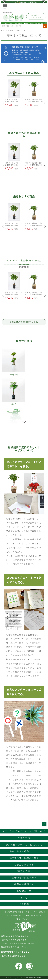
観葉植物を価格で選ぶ (24, 878)
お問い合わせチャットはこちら (15, 952)
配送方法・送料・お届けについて (24, 845)
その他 (24, 897)
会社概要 (24, 904)
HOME (3, 30)
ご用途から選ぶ (24, 871)
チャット (32, 759)
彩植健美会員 (24, 891)
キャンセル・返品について (24, 851)
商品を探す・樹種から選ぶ (24, 858)
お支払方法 (24, 838)
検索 (45, 26)
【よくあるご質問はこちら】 (14, 956)
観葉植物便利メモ (24, 884)
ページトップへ (44, 824)
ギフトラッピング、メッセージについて (24, 831)
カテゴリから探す (24, 865)
